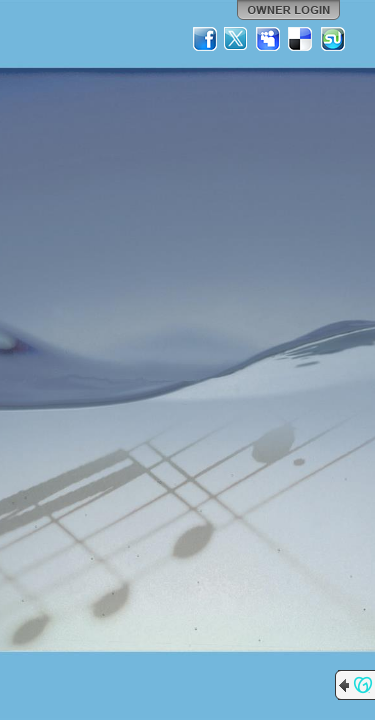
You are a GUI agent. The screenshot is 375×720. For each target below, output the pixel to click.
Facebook (205, 39)
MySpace (269, 39)
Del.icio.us (301, 39)
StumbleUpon (333, 39)
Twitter (237, 39)
